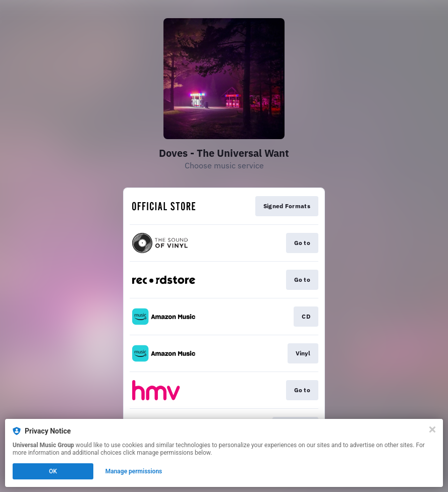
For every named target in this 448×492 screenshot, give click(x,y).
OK (53, 471)
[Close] (432, 429)
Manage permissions (134, 471)
